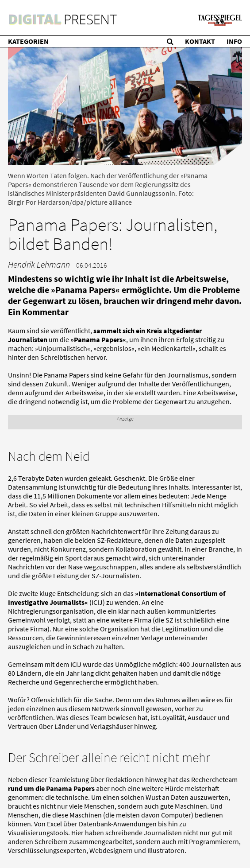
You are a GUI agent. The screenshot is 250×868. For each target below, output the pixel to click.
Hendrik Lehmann (39, 264)
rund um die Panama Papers (51, 788)
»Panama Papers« (98, 339)
